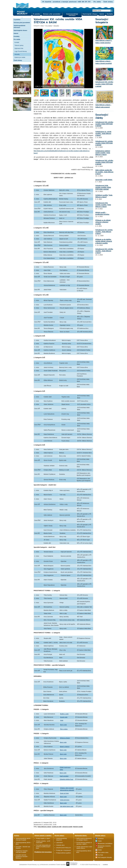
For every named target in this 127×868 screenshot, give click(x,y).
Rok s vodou (64, 729)
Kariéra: (17, 836)
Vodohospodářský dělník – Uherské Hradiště (24, 839)
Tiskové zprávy (19, 45)
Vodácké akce (60, 845)
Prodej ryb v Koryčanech (64, 850)
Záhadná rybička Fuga (66, 779)
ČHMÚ (100, 850)
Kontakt (17, 42)
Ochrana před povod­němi (52, 14)
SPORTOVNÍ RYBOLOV (64, 848)
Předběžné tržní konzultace (43, 852)
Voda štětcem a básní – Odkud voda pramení (104, 99)
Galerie (16, 33)
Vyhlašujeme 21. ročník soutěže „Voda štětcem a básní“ (103, 134)
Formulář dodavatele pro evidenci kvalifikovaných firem (43, 847)
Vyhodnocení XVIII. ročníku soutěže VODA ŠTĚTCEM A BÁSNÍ (103, 187)
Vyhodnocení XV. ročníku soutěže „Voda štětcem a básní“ (104, 232)
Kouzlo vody (64, 717)
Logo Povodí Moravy (21, 51)
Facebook (101, 839)
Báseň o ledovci (65, 747)
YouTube (100, 855)
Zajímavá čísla (19, 48)
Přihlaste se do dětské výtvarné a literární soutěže (103, 222)
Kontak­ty (110, 14)
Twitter (100, 841)
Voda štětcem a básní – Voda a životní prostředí (104, 55)
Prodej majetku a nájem (43, 838)
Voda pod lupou (65, 800)
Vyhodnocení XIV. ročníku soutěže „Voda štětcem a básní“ (104, 251)
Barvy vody (63, 725)
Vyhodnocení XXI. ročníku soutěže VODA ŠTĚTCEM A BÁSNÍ (104, 77)
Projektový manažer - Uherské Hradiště (22, 852)
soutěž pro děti (57, 827)
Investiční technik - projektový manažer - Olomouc (22, 856)
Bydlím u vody (64, 714)
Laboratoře (59, 843)
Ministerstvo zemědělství (105, 843)
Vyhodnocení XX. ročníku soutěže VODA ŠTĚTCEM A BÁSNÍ (104, 143)
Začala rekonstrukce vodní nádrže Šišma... (84, 847)
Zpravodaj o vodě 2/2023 (104, 180)
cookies (105, 865)
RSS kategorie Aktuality (105, 857)
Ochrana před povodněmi (22, 23)
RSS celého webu (103, 852)
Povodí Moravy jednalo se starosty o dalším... (84, 843)
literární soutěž (78, 827)
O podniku (17, 20)
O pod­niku (36, 14)
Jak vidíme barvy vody (67, 806)
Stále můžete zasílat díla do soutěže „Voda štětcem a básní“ (104, 172)
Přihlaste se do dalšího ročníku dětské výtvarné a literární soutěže (104, 241)
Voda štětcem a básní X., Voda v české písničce (104, 35)
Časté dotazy (108, 2)
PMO (42, 26)
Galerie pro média (20, 57)
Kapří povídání (64, 776)
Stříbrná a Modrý (65, 738)
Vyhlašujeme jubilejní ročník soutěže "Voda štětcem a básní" (103, 153)
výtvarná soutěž (67, 827)
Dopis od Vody (64, 793)
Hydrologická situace (90, 14)
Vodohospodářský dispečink (62, 839)
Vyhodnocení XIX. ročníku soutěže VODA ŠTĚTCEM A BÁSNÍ (104, 162)
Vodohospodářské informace (72, 15)
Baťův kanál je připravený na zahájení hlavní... (84, 839)
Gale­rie (102, 14)
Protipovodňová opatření (64, 853)
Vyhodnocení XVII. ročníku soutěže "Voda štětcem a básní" (103, 205)
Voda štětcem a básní (44, 827)
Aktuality (17, 54)
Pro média (97, 2)
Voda (62, 720)
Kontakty (17, 36)
